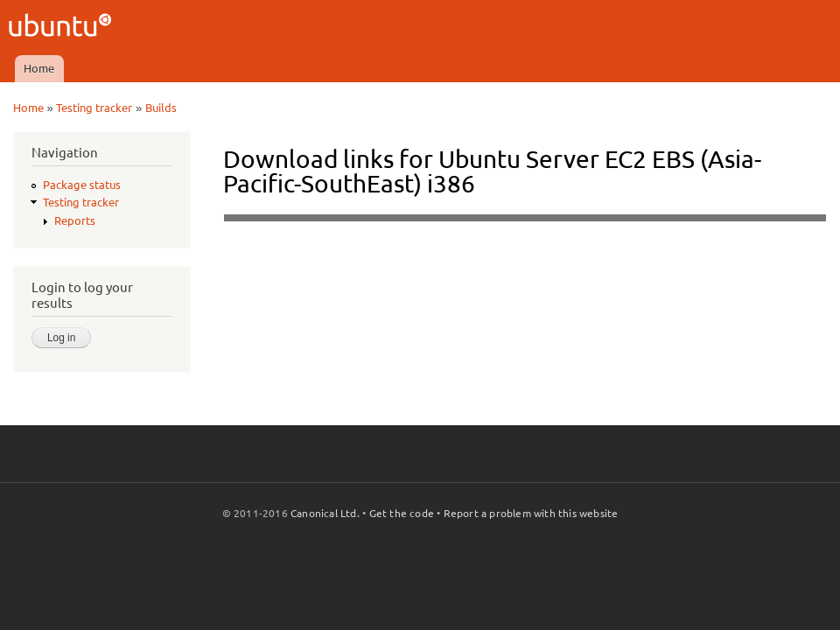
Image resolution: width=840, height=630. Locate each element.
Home (39, 68)
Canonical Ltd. (325, 513)
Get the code (402, 513)
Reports (75, 220)
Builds (161, 108)
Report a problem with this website (531, 513)
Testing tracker (94, 108)
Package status (82, 185)
